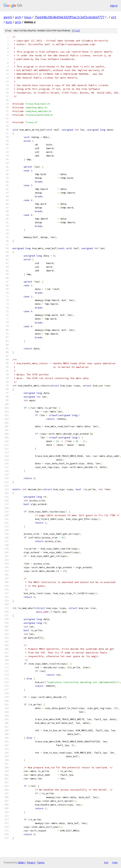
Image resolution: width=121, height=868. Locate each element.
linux (28, 17)
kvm (9, 22)
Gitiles (21, 862)
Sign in (114, 6)
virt (114, 17)
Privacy (31, 862)
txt (106, 862)
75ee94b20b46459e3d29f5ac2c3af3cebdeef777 (69, 17)
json (115, 862)
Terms (41, 862)
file (76, 31)
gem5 (8, 17)
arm (18, 17)
